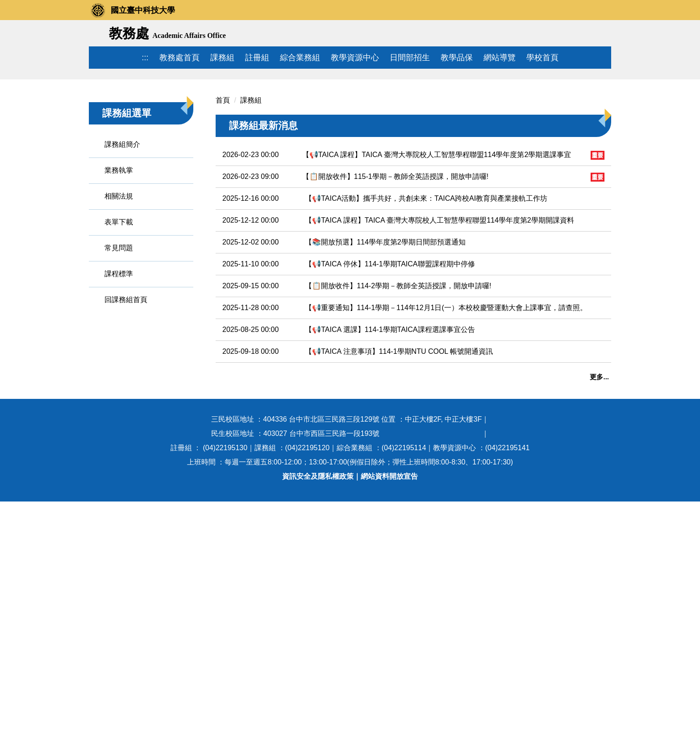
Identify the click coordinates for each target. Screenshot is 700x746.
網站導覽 (500, 58)
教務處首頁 (179, 58)
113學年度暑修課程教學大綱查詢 (268, 613)
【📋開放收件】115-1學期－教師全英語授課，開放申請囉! (395, 292)
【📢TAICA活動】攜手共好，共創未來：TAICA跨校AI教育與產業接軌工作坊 (426, 313)
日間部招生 (410, 58)
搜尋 (601, 34)
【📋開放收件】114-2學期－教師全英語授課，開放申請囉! (398, 401)
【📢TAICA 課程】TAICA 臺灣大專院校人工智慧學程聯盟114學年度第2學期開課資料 (440, 335)
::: (145, 58)
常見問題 (119, 363)
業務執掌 (119, 285)
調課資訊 (230, 568)
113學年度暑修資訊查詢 (257, 598)
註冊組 (257, 58)
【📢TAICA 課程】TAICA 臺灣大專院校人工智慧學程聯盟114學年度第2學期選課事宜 (437, 270)
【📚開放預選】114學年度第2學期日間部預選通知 (385, 357)
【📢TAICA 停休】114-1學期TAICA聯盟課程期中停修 (390, 379)
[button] (100, 132)
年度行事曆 (233, 537)
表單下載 (119, 337)
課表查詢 (230, 553)
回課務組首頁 (126, 415)
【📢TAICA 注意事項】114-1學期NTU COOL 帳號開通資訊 (399, 466)
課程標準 (119, 389)
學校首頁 (542, 58)
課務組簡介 (122, 259)
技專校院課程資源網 (248, 628)
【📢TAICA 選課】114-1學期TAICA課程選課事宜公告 (390, 445)
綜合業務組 (300, 58)
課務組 (222, 58)
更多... (599, 492)
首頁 (223, 215)
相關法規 (119, 311)
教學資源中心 (355, 58)
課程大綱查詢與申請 (248, 583)
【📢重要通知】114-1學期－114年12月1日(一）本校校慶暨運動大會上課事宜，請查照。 (446, 423)
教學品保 (457, 58)
